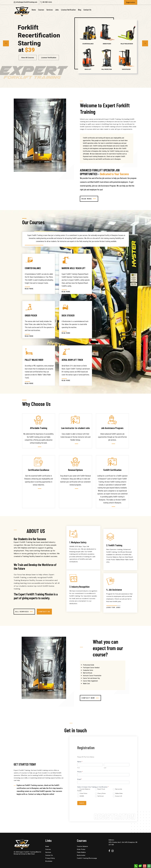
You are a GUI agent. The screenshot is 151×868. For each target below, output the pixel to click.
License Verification (68, 10)
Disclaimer (49, 861)
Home (34, 10)
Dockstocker (81, 855)
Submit (82, 803)
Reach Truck (100, 789)
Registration (131, 2)
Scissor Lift (117, 796)
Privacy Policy (50, 858)
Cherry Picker (100, 794)
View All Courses (28, 58)
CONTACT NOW (90, 698)
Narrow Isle (117, 789)
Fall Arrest (99, 796)
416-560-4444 (47, 2)
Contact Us (87, 10)
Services (50, 10)
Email (80, 779)
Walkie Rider (118, 794)
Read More (89, 199)
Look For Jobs (113, 607)
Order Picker (82, 794)
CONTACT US (44, 612)
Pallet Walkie (81, 852)
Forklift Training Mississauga (87, 858)
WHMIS (81, 796)
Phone (80, 772)
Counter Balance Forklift (84, 790)
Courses (41, 10)
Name (80, 762)
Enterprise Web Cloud (28, 854)
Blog (80, 10)
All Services (24, 612)
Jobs (57, 10)
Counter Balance (82, 846)
